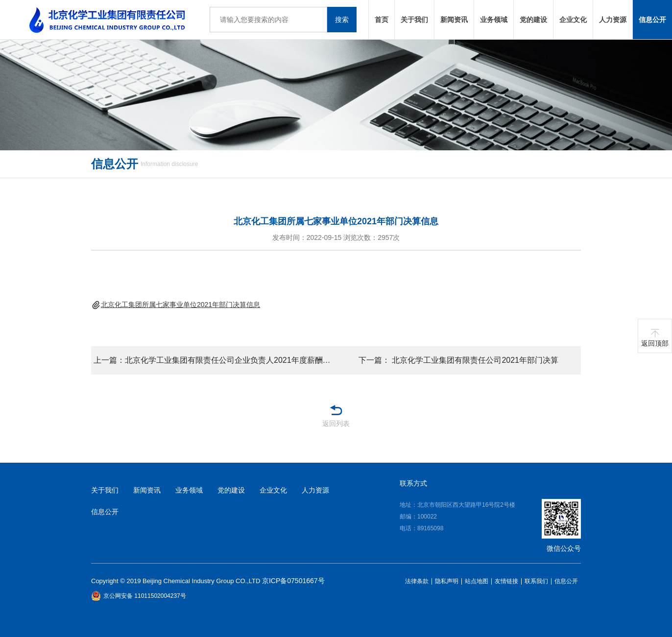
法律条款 (417, 581)
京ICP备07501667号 (293, 581)
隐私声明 (447, 581)
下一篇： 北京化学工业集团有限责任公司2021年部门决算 (458, 360)
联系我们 (536, 581)
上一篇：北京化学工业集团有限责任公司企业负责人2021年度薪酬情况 (215, 360)
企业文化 (573, 20)
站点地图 (477, 581)
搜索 (342, 20)
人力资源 (613, 20)
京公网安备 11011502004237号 (139, 596)
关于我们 (414, 20)
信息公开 (652, 20)
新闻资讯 (454, 20)
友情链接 (506, 581)
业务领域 (494, 20)
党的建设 (533, 20)
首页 (382, 20)
